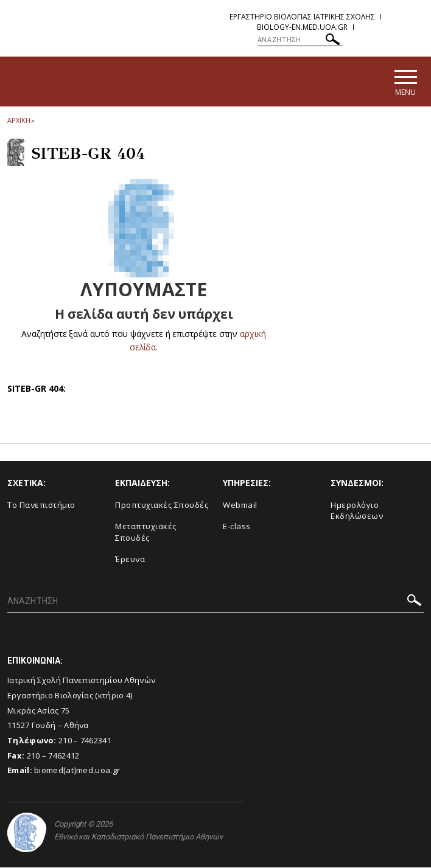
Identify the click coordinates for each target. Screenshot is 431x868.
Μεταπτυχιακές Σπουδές (146, 533)
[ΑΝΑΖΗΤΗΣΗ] (300, 40)
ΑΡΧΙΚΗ (19, 121)
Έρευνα (130, 560)
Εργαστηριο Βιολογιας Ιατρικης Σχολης (302, 17)
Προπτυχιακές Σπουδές (162, 505)
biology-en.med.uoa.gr (302, 27)
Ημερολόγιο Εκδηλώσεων (357, 511)
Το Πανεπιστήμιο (41, 505)
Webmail (240, 505)
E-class (237, 527)
